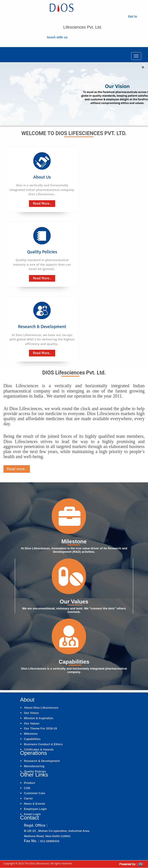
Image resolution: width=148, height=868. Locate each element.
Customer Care (35, 793)
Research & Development (42, 761)
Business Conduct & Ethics (43, 744)
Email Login (32, 814)
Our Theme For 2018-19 (40, 728)
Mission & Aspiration (39, 718)
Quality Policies (35, 771)
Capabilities (32, 739)
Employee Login (35, 809)
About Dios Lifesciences (41, 708)
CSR (27, 788)
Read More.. (42, 203)
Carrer (28, 798)
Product (30, 783)
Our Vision (31, 713)
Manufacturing (34, 766)
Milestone (31, 734)
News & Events (35, 804)
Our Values (32, 723)
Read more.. (17, 469)
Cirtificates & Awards (39, 749)
